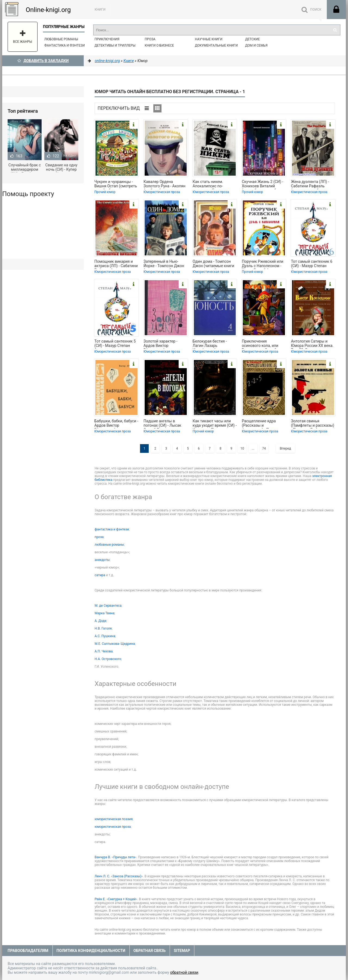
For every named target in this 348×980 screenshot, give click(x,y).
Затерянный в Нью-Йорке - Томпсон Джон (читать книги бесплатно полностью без (166, 264)
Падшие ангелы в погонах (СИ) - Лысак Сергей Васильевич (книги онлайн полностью (162, 424)
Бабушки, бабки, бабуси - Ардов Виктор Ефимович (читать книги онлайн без (116, 424)
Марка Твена (105, 613)
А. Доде (100, 621)
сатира (100, 575)
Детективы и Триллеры (115, 45)
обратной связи (184, 972)
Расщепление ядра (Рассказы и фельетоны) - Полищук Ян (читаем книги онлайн (262, 424)
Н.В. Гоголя (103, 628)
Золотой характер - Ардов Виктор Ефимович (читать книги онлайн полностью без (166, 344)
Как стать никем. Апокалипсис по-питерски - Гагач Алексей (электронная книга (213, 184)
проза (99, 537)
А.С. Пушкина (105, 636)
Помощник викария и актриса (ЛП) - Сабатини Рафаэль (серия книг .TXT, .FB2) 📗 (116, 264)
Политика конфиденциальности (91, 951)
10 (242, 448)
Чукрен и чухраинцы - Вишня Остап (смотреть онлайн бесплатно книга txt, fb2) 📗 (116, 184)
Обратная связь (150, 951)
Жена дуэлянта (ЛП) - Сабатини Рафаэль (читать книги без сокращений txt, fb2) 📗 (312, 184)
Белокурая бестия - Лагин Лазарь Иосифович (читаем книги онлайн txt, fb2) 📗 (215, 344)
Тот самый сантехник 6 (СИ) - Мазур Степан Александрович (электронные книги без (313, 264)
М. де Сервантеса (108, 606)
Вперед (285, 448)
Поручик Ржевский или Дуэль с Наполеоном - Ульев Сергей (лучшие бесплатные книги (262, 264)
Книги (100, 10)
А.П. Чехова (104, 651)
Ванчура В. (103, 857)
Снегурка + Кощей (122, 899)
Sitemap (182, 951)
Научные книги (209, 39)
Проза (150, 39)
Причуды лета (124, 857)
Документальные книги (216, 45)
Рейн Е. (100, 899)
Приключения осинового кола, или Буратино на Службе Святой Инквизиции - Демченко (261, 344)
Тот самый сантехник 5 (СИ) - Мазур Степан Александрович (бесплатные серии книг (116, 344)
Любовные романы (61, 39)
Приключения (107, 39)
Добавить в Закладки (43, 61)
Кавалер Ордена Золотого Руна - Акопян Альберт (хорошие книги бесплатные (165, 184)
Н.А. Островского (108, 659)
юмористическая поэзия (114, 819)
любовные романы (109, 545)
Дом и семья (256, 45)
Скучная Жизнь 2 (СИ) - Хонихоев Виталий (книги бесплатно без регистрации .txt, (262, 184)
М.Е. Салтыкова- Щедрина (115, 644)
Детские (253, 39)
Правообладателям (28, 951)
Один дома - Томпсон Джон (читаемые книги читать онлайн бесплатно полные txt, (214, 264)
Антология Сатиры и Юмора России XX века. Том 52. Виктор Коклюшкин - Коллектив (313, 344)
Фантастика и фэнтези (65, 45)
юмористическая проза (113, 827)
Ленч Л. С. (102, 876)
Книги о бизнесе (159, 45)
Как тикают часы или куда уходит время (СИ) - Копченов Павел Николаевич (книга (215, 424)
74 (264, 448)
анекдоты (102, 560)
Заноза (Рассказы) (127, 876)
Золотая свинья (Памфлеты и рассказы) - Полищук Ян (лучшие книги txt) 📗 (313, 424)
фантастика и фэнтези (112, 529)
